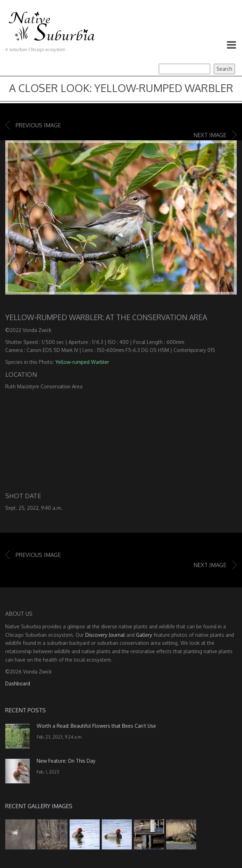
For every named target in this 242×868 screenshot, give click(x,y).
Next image (210, 135)
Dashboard (18, 683)
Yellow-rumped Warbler (82, 362)
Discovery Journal (105, 635)
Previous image (38, 125)
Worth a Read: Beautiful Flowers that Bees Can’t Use (96, 726)
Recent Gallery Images (39, 806)
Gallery (144, 635)
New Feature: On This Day (66, 761)
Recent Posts (26, 710)
